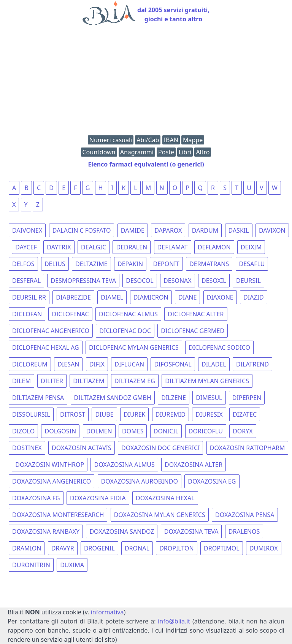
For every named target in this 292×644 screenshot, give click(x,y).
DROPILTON (177, 548)
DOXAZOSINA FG (36, 498)
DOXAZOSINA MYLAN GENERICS (160, 515)
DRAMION (27, 548)
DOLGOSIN (60, 431)
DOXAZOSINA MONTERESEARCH (58, 515)
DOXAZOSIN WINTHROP (50, 465)
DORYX (243, 431)
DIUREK (135, 414)
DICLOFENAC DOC (125, 331)
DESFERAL (26, 281)
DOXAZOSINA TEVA (191, 531)
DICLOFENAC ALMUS (128, 314)
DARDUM (205, 230)
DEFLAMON (214, 247)
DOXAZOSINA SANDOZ (122, 531)
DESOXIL (214, 281)
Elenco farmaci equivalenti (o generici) (146, 164)
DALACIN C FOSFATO (82, 230)
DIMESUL (209, 398)
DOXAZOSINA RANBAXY (46, 531)
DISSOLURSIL (31, 414)
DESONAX (178, 281)
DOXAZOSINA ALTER (194, 465)
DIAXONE (220, 297)
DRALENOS (244, 531)
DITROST (73, 414)
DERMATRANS (209, 264)
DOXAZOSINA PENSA (245, 515)
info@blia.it (174, 621)
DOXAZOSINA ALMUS (124, 465)
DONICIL (166, 431)
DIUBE (104, 414)
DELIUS (55, 264)
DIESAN (68, 364)
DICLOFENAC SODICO (219, 347)
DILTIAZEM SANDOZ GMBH (113, 398)
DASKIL (239, 230)
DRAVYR (63, 548)
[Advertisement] (146, 82)
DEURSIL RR (29, 297)
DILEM (21, 381)
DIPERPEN (247, 398)
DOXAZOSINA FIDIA (98, 498)
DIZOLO (23, 431)
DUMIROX (264, 548)
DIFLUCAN (129, 364)
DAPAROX (168, 230)
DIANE (187, 297)
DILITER (52, 381)
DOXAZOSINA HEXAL (165, 498)
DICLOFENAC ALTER (196, 314)
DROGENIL (99, 548)
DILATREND (252, 364)
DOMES (133, 431)
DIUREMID (171, 414)
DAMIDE (133, 230)
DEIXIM (251, 247)
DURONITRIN (31, 565)
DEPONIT (166, 264)
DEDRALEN (132, 247)
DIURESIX (209, 414)
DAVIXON (272, 230)
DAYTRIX (59, 247)
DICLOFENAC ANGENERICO (51, 331)
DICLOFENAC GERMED (193, 331)
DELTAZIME (91, 264)
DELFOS (23, 264)
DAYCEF (26, 247)
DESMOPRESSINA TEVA (83, 281)
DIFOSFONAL (173, 364)
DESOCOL (140, 281)
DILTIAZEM (89, 381)
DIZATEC (245, 414)
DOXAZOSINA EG (212, 481)
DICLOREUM (30, 364)
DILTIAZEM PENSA (38, 398)
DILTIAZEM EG (135, 381)
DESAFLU (252, 264)
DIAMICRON (151, 297)
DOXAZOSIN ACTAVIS (82, 448)
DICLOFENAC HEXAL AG (46, 347)
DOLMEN (99, 431)
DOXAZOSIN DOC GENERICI (160, 448)
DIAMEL (112, 297)
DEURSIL (248, 281)
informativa (107, 612)
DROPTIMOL (222, 548)
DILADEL (214, 364)
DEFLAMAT (173, 247)
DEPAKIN (130, 264)
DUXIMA (72, 565)
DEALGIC (94, 247)
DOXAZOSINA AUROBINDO (140, 481)
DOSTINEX (27, 448)
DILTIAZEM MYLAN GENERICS (207, 381)
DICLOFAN (27, 314)
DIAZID (254, 297)
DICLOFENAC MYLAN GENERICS (134, 347)
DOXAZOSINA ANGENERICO (52, 481)
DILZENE (174, 398)
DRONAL (137, 548)
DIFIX (97, 364)
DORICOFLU (206, 431)
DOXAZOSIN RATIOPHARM (248, 448)
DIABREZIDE (73, 297)
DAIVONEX (27, 230)
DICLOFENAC (70, 314)
